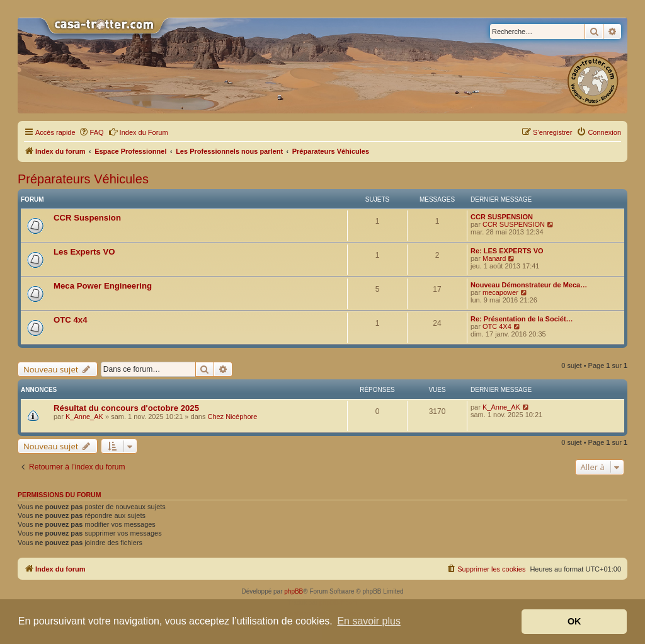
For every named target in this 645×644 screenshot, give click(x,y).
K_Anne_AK (84, 417)
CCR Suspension (87, 218)
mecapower (500, 292)
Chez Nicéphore (232, 417)
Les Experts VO (84, 252)
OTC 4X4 (497, 326)
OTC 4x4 (71, 320)
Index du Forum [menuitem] (138, 132)
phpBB (294, 591)
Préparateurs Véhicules (83, 179)
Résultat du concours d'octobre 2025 (126, 408)
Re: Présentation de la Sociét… (522, 319)
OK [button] (574, 621)
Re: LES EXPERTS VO (507, 251)
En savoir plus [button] (369, 621)
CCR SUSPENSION (502, 217)
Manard (494, 258)
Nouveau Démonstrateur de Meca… (529, 285)
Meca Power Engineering (103, 286)
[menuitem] (91, 132)
